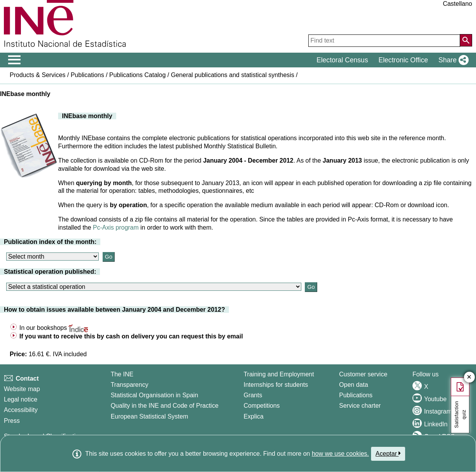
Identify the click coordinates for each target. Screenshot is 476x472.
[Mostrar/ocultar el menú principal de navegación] (15, 60)
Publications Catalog (137, 75)
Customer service (363, 374)
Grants (253, 395)
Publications (87, 75)
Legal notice (21, 399)
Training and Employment (279, 374)
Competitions (262, 406)
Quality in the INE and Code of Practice (165, 406)
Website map (22, 389)
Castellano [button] (457, 4)
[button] (452, 60)
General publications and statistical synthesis (232, 75)
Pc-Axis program (116, 227)
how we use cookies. (340, 454)
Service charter (360, 406)
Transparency (130, 385)
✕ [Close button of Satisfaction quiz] (469, 377)
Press (12, 421)
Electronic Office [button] (403, 60)
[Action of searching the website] (466, 40)
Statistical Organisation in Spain (155, 395)
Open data (354, 385)
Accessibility (21, 410)
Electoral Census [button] (342, 60)
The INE (122, 374)
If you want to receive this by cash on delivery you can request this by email (131, 336)
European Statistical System (150, 416)
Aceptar (388, 453)
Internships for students (276, 385)
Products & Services (38, 75)
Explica (254, 416)
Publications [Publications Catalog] (356, 395)
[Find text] (384, 41)
